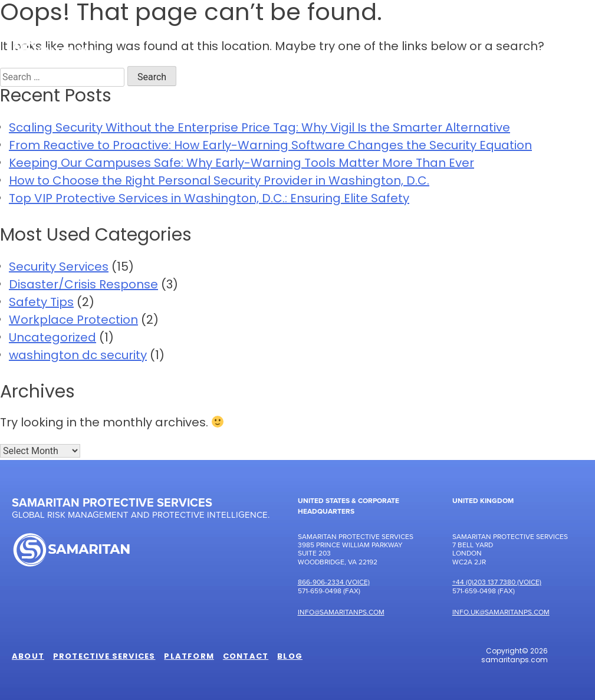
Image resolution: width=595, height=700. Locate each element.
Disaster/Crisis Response (83, 285)
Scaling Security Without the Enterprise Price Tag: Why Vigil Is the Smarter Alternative (259, 129)
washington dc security (78, 356)
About (140, 56)
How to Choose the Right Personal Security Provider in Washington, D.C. (219, 182)
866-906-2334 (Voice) (334, 582)
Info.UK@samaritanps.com (501, 612)
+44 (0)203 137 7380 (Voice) (497, 582)
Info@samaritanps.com (341, 612)
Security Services (59, 268)
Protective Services (234, 56)
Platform (338, 56)
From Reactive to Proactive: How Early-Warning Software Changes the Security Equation (270, 146)
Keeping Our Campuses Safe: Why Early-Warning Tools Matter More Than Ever (241, 164)
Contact (551, 56)
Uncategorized (52, 339)
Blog (290, 657)
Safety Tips (41, 303)
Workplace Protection (73, 321)
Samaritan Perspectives (447, 56)
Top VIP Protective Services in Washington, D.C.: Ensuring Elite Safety (209, 199)
